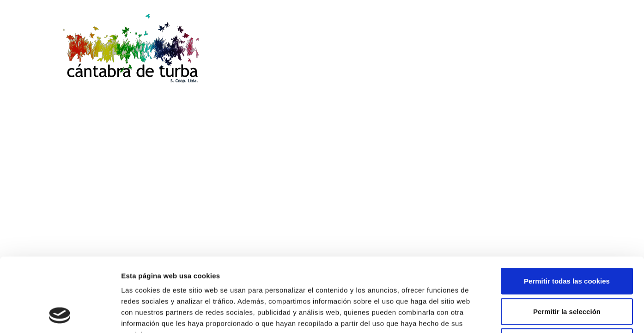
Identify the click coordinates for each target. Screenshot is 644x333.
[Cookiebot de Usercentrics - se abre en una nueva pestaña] (60, 315)
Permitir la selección (567, 242)
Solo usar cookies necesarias (567, 272)
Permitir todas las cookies (567, 212)
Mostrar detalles (496, 315)
